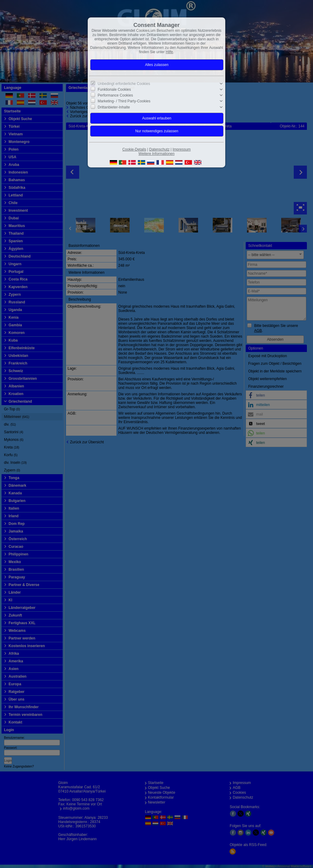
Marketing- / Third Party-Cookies (124, 101)
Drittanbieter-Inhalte (114, 107)
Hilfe (169, 52)
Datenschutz (159, 149)
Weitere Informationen (156, 154)
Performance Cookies (115, 95)
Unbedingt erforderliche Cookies (124, 84)
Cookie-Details (134, 149)
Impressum (181, 149)
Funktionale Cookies (114, 90)
